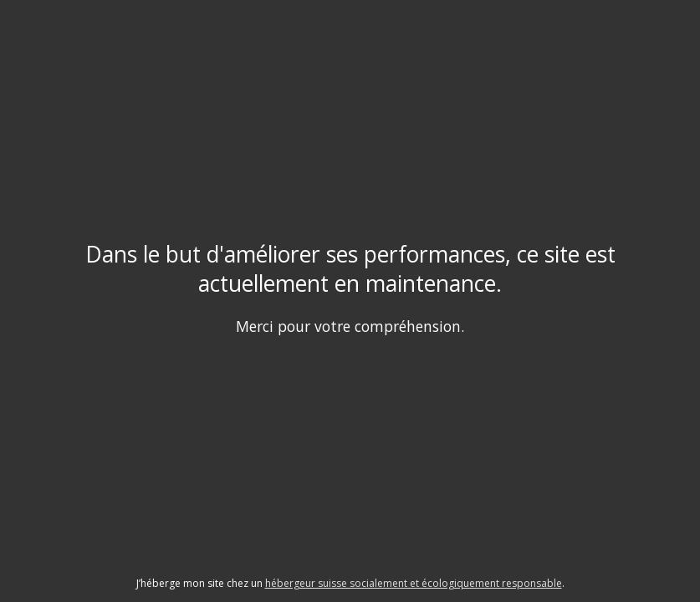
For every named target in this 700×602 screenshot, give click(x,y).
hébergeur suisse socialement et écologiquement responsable (414, 583)
